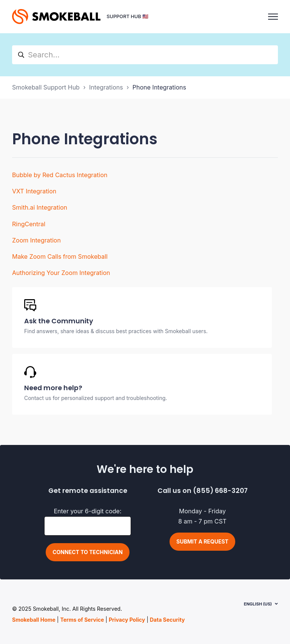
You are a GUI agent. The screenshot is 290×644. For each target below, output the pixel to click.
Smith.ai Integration (40, 207)
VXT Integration (34, 191)
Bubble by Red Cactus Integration (60, 175)
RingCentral (29, 224)
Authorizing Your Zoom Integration (61, 273)
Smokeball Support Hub (46, 87)
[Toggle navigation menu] (273, 17)
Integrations (106, 87)
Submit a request (202, 541)
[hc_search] (145, 55)
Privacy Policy (127, 620)
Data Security (167, 620)
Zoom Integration (36, 240)
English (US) (258, 604)
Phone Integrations (159, 87)
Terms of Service (82, 620)
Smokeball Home (34, 620)
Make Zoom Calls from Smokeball (60, 256)
